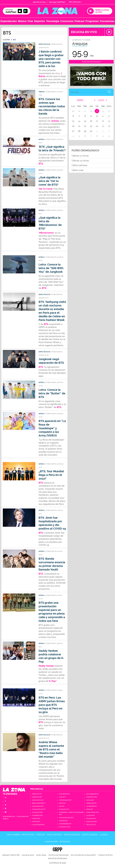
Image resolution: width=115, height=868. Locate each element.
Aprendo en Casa (39, 2)
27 (73, 131)
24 (97, 126)
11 (103, 116)
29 (85, 131)
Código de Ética (105, 855)
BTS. (41, 164)
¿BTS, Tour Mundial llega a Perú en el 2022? (51, 475)
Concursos (67, 21)
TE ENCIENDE (10, 794)
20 (73, 126)
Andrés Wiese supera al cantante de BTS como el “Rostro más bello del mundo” (51, 749)
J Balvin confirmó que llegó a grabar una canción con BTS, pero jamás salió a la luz (51, 59)
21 (79, 126)
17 (97, 121)
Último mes (78, 170)
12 (109, 116)
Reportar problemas (58, 859)
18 (103, 121)
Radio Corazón (90, 835)
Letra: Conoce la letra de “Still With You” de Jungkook (51, 268)
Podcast (79, 21)
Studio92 (41, 835)
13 (73, 121)
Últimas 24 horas (80, 161)
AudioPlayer (51, 842)
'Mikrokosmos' (46, 233)
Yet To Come (46, 189)
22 (85, 126)
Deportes (40, 21)
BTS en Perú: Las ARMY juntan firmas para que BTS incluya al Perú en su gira (52, 705)
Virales (42, 92)
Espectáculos (9, 21)
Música (22, 21)
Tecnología (53, 21)
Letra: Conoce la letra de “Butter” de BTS (52, 393)
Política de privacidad (59, 855)
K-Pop (52, 681)
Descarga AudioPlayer (57, 2)
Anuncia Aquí (28, 855)
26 (109, 126)
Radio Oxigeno (55, 835)
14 (79, 121)
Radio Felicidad (72, 835)
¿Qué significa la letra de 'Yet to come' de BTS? (50, 181)
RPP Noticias (28, 835)
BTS (46, 324)
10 (97, 116)
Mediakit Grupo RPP (11, 855)
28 (79, 131)
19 (109, 121)
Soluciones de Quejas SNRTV (83, 855)
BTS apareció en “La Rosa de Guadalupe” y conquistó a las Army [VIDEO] (52, 428)
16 (91, 121)
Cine (30, 21)
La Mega (104, 835)
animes (55, 121)
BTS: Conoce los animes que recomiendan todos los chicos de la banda (52, 106)
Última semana (79, 165)
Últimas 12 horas (80, 156)
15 (85, 121)
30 (91, 131)
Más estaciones (76, 2)
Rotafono (65, 842)
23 (91, 126)
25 (103, 126)
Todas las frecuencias (91, 62)
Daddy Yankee (46, 666)
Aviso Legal (41, 855)
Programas (92, 21)
